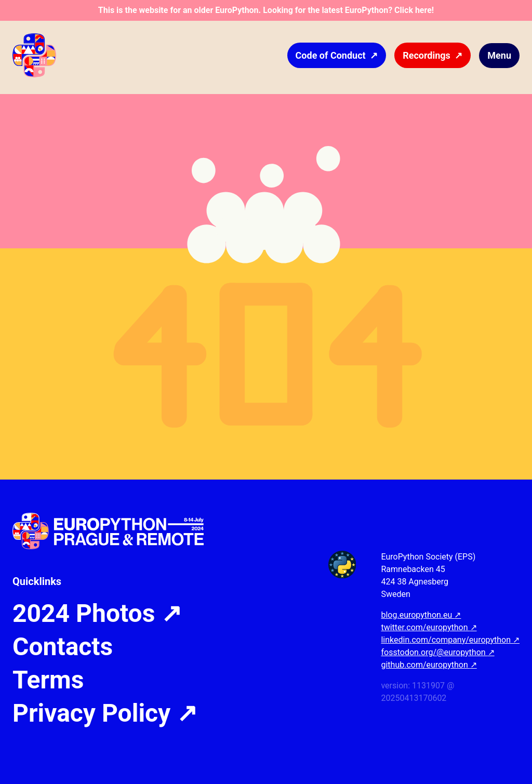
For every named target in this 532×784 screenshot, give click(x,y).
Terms (48, 680)
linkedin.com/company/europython (450, 640)
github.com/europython (429, 665)
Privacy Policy (105, 713)
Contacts (63, 647)
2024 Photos (97, 614)
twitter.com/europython (429, 627)
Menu (499, 55)
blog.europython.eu (421, 615)
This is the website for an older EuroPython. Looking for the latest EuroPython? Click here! (266, 10)
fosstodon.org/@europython (437, 652)
